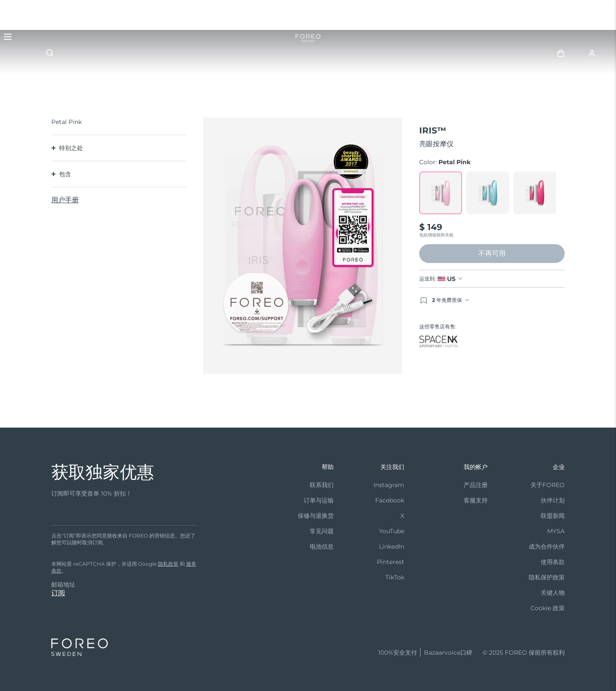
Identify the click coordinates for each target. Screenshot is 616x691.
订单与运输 (319, 500)
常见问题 (322, 531)
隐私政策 (168, 564)
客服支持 (476, 500)
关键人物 (553, 593)
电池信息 (322, 546)
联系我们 (322, 485)
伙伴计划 (553, 500)
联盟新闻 (553, 516)
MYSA (556, 531)
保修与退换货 (316, 516)
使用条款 (553, 562)
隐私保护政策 (547, 577)
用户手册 (65, 200)
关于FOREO (548, 485)
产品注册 (476, 485)
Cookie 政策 (548, 608)
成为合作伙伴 (547, 546)
